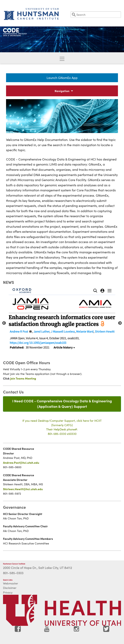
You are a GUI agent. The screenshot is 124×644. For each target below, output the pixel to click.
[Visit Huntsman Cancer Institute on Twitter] (106, 630)
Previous (4, 323)
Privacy (8, 592)
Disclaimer (10, 588)
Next (120, 323)
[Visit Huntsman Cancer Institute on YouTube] (47, 630)
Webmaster (10, 583)
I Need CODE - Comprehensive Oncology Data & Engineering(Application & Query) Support (62, 403)
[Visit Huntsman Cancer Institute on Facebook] (18, 630)
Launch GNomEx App (62, 78)
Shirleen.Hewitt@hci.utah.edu (23, 489)
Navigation (62, 91)
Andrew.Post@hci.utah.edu (21, 463)
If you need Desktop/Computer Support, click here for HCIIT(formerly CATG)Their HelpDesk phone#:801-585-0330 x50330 (62, 427)
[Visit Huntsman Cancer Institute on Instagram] (77, 630)
